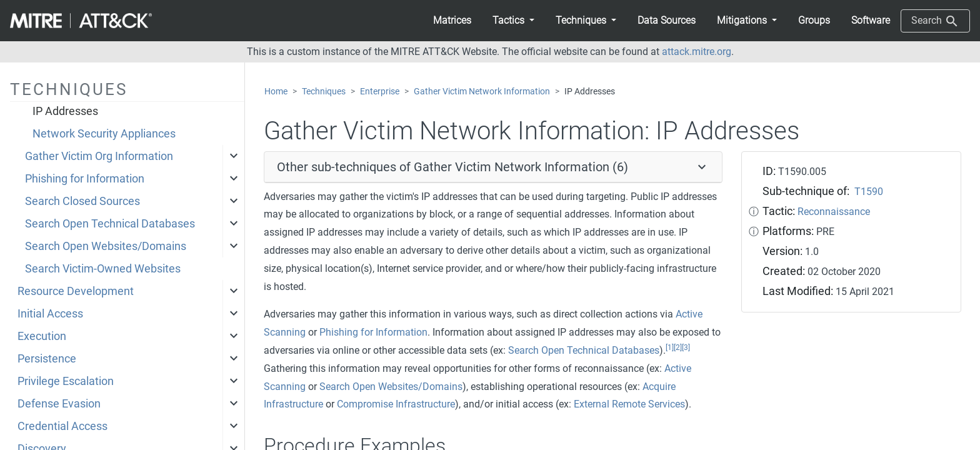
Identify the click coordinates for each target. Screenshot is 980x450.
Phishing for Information (85, 179)
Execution (42, 336)
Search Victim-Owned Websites (103, 269)
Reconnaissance (834, 212)
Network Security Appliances (104, 134)
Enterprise (380, 92)
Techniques (324, 92)
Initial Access (50, 314)
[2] (678, 347)
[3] (686, 347)
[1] (670, 347)
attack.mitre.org (697, 52)
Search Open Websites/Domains (106, 246)
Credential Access (62, 426)
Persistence (47, 359)
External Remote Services (629, 404)
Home (276, 92)
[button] (513, 21)
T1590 (869, 192)
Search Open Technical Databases (110, 224)
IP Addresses (65, 111)
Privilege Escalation (66, 381)
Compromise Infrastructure (396, 404)
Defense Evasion (59, 404)
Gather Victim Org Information (99, 156)
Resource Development (76, 291)
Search (935, 21)
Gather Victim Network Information (482, 92)
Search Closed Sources (82, 201)
